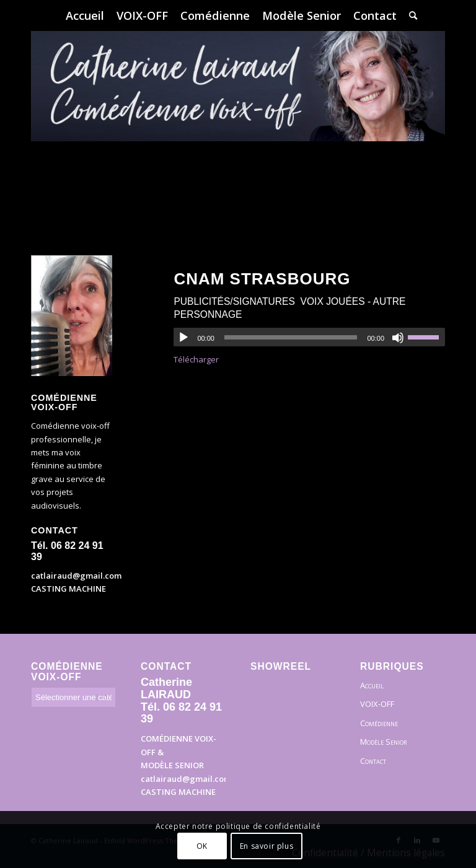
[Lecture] (183, 338)
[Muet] (398, 338)
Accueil (372, 685)
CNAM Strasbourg (262, 279)
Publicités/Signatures (234, 301)
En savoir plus (267, 846)
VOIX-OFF (377, 704)
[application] (309, 337)
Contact (373, 761)
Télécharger (196, 359)
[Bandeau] (238, 124)
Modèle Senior (383, 742)
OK (202, 846)
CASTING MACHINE (68, 589)
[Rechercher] (410, 15)
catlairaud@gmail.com (76, 576)
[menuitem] (85, 15)
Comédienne (379, 723)
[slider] (291, 337)
